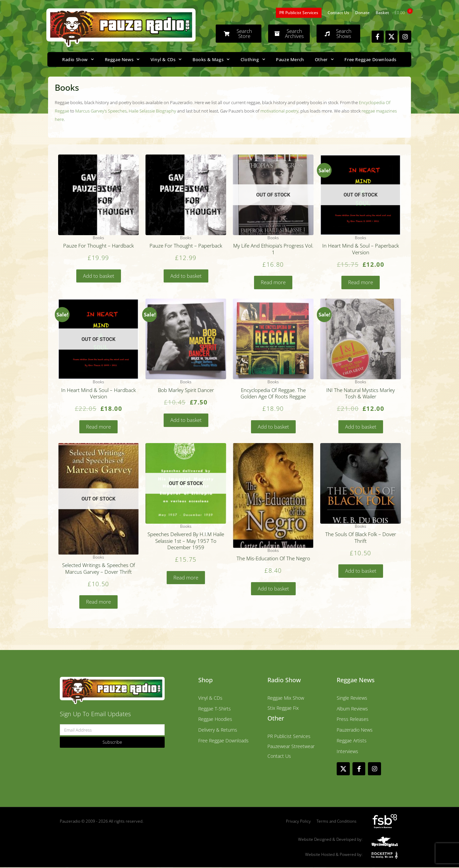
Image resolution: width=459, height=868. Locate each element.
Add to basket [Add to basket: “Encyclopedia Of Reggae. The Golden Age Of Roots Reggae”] (273, 427)
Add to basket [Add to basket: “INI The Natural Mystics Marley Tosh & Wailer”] (361, 427)
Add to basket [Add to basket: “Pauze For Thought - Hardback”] (99, 276)
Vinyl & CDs (166, 59)
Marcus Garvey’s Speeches (101, 111)
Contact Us (338, 13)
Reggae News (122, 59)
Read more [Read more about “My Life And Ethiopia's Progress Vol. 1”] (273, 283)
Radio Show (78, 59)
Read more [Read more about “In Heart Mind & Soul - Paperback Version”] (361, 283)
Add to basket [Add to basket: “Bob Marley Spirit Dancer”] (186, 420)
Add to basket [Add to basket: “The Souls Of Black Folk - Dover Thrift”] (361, 571)
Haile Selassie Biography (152, 111)
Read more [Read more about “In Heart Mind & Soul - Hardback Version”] (98, 427)
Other (324, 59)
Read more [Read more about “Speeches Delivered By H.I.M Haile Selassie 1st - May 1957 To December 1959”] (186, 578)
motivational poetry (279, 111)
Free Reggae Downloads (370, 59)
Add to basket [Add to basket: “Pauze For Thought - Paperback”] (186, 276)
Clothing (253, 59)
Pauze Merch (290, 59)
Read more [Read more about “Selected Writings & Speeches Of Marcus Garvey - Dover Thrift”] (98, 602)
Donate (362, 13)
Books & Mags (211, 59)
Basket (382, 13)
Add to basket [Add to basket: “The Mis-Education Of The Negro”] (273, 589)
